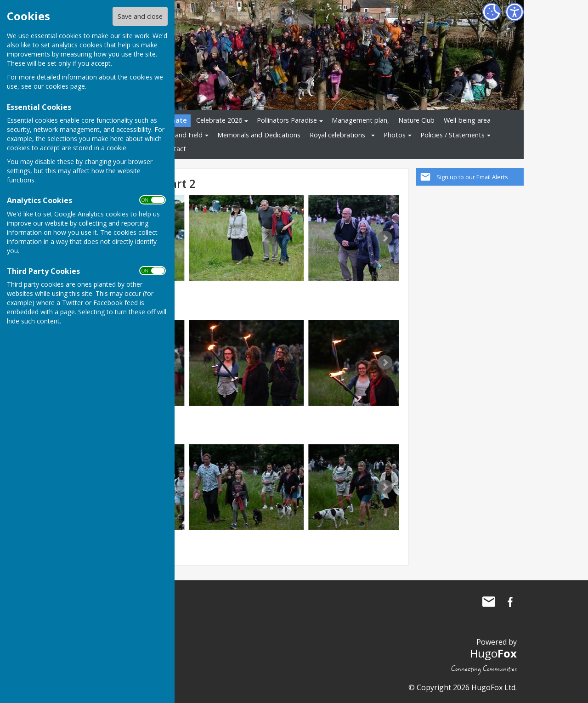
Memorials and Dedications (259, 135)
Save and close (140, 16)
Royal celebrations (337, 135)
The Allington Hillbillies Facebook (510, 602)
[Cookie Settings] (492, 12)
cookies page (65, 86)
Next (385, 238)
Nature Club (416, 120)
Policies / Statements (452, 135)
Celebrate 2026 (219, 120)
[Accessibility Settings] (514, 12)
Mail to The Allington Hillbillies (489, 602)
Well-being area (467, 120)
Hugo (493, 653)
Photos (395, 135)
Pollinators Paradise (287, 120)
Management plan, (360, 120)
